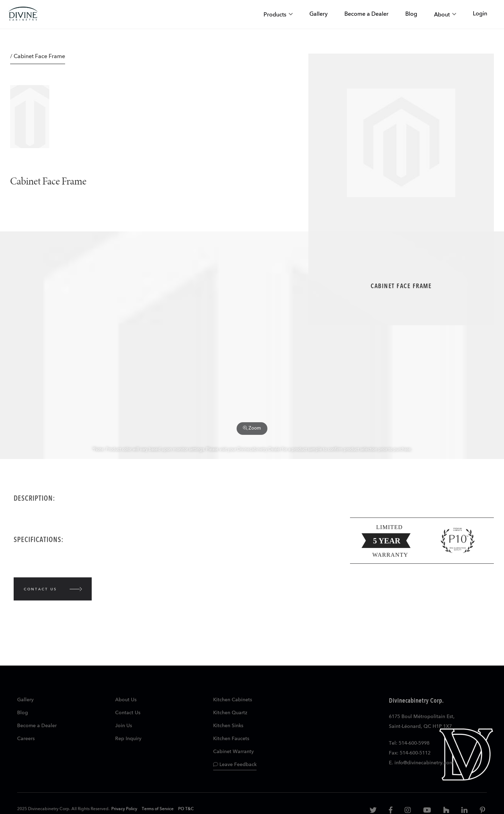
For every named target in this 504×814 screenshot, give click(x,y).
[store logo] (23, 15)
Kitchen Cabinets (233, 700)
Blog (23, 713)
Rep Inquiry (128, 739)
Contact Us (128, 713)
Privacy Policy (124, 809)
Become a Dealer (37, 726)
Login (480, 14)
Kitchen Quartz (230, 713)
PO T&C (186, 809)
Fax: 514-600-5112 (410, 753)
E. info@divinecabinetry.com (421, 763)
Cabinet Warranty (233, 752)
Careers (26, 739)
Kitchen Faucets (231, 739)
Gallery (25, 700)
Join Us (124, 726)
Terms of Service (158, 809)
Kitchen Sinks (228, 726)
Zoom (252, 428)
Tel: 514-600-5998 (409, 743)
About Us (126, 700)
